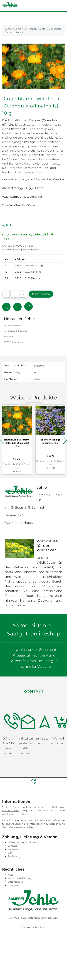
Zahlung (13, 846)
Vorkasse (13, 849)
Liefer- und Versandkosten (23, 842)
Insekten (39, 372)
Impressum (15, 885)
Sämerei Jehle (13, 29)
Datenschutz (15, 882)
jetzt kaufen (41, 294)
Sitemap (14, 918)
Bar (10, 853)
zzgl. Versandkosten (29, 250)
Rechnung (14, 856)
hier (31, 827)
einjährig (39, 366)
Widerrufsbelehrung (20, 878)
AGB (10, 875)
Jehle (42, 29)
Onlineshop (30, 29)
